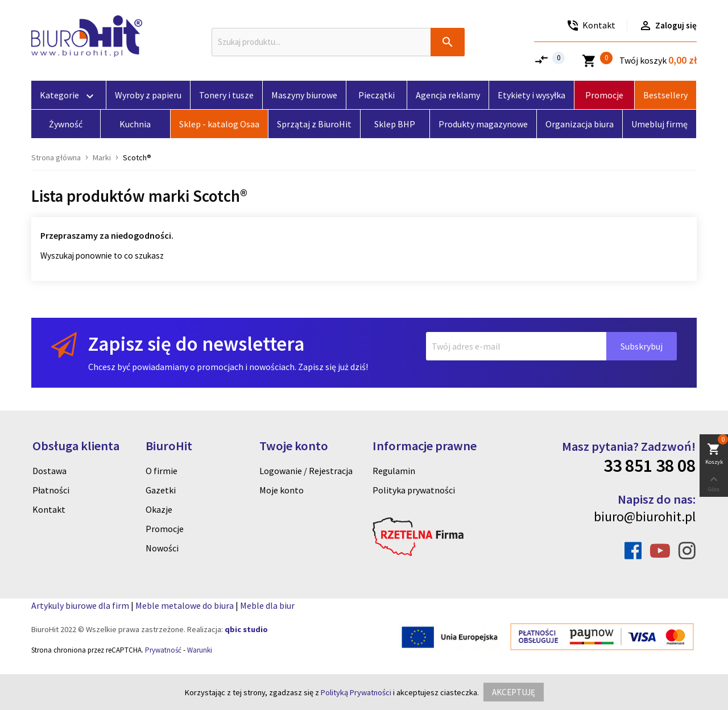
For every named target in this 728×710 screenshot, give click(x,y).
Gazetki (161, 490)
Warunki (200, 650)
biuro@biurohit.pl (645, 516)
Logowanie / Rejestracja (306, 471)
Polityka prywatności (414, 490)
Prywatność (163, 650)
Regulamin (394, 471)
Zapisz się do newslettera (196, 344)
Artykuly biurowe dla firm (80, 605)
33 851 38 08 (650, 466)
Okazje (159, 509)
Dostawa (49, 471)
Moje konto (282, 490)
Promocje (165, 529)
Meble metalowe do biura (185, 605)
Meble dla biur (267, 605)
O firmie (162, 471)
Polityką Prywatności (356, 692)
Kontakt (49, 509)
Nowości (162, 548)
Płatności (51, 490)
